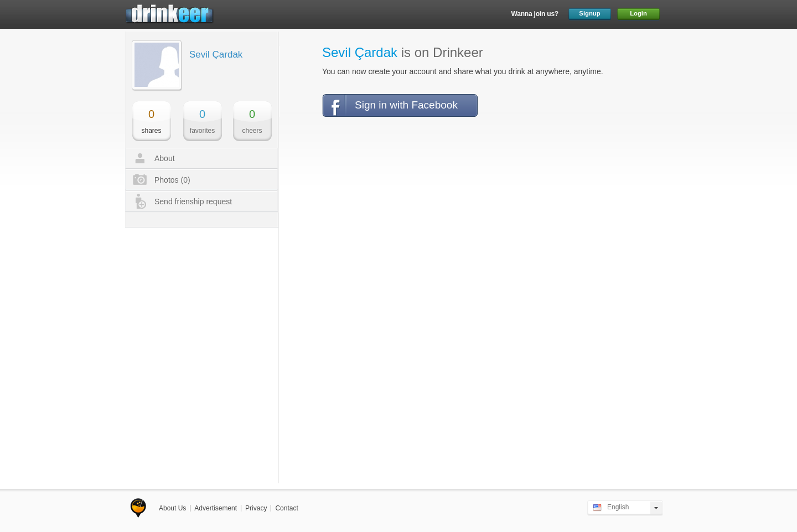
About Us (172, 508)
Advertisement (216, 508)
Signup (589, 13)
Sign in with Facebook (406, 105)
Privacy (256, 508)
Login (638, 13)
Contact (286, 508)
